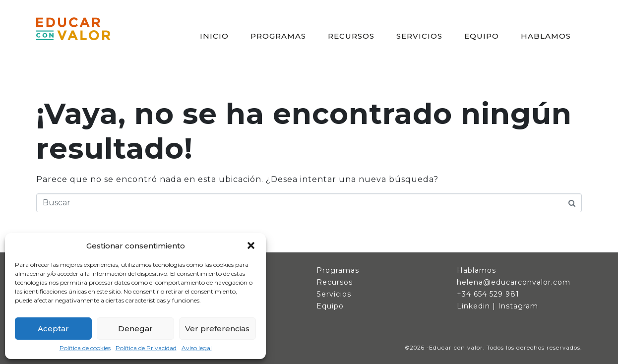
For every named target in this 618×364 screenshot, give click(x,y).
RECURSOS (351, 36)
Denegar (135, 329)
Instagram (518, 306)
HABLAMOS (546, 36)
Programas (338, 270)
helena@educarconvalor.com (514, 282)
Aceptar (53, 329)
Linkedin (473, 306)
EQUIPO (482, 36)
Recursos (335, 282)
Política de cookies (85, 348)
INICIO (214, 36)
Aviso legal (197, 348)
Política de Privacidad (146, 348)
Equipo (330, 306)
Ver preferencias (217, 329)
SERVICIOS (419, 36)
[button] (251, 245)
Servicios (334, 294)
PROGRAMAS (278, 36)
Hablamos (476, 270)
